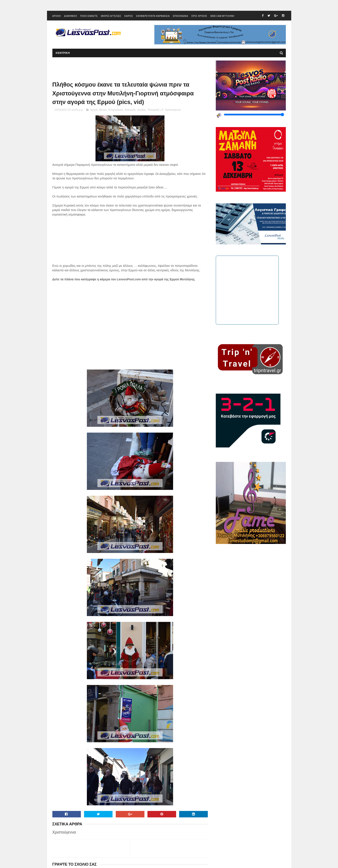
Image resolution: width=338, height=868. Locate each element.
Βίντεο (103, 110)
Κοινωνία (130, 110)
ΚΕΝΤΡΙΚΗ (63, 53)
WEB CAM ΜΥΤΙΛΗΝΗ (222, 16)
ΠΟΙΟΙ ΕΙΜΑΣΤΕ (89, 16)
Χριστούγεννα (173, 110)
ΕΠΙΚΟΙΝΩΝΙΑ (180, 16)
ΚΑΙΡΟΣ (129, 16)
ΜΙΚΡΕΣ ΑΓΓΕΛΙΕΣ (111, 16)
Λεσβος (142, 110)
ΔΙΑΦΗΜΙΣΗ (70, 16)
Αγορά (94, 110)
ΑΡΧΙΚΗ (57, 16)
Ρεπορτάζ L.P (155, 110)
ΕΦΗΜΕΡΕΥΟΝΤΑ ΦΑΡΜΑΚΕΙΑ (153, 16)
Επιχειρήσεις (116, 110)
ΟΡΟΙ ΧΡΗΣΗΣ (199, 16)
